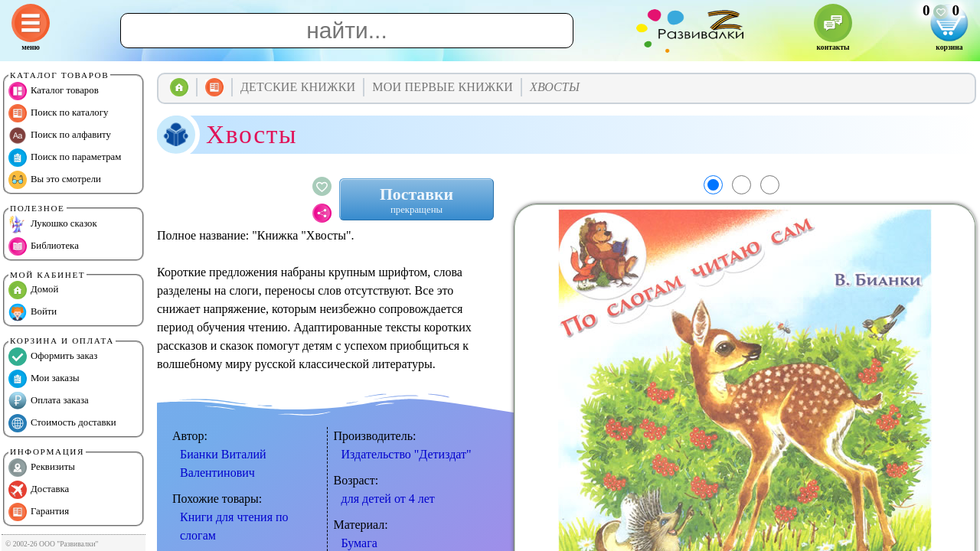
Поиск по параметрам (65, 158)
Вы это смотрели (55, 180)
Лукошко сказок (53, 224)
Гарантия (39, 512)
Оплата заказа (49, 401)
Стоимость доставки (62, 423)
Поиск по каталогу (58, 113)
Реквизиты (42, 468)
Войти (33, 312)
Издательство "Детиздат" (407, 454)
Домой (33, 290)
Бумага (359, 543)
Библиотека (44, 246)
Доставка (39, 490)
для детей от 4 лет (388, 499)
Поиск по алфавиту (60, 135)
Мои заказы (44, 379)
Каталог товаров (54, 91)
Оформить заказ (53, 357)
